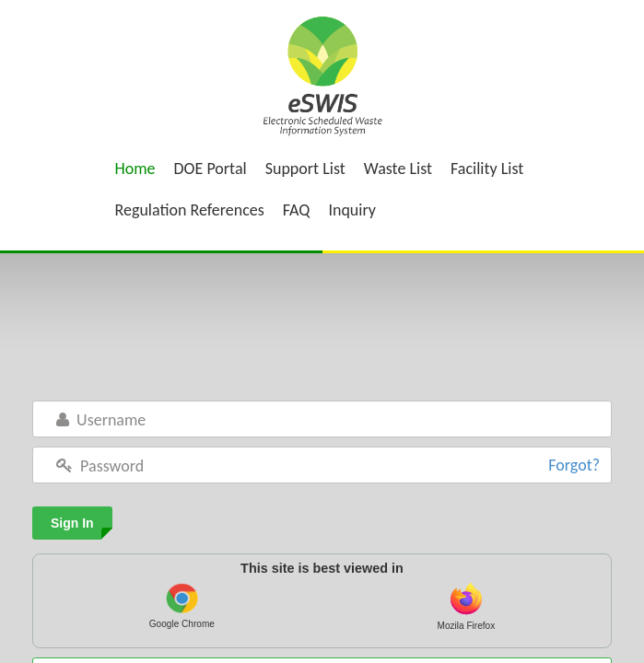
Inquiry (352, 210)
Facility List (487, 169)
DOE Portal (211, 169)
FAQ (297, 210)
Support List (305, 169)
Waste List (398, 169)
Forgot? (574, 465)
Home (135, 169)
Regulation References (190, 210)
